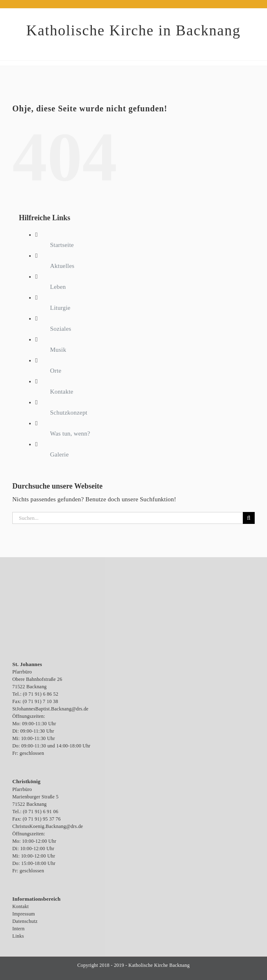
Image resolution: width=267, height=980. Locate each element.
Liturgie (60, 308)
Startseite (62, 245)
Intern (18, 929)
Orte (56, 371)
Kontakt (21, 906)
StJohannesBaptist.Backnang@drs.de (50, 709)
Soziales (61, 329)
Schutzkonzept (69, 413)
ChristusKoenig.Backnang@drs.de (48, 826)
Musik (58, 350)
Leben (58, 287)
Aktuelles (62, 266)
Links (18, 936)
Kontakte (62, 392)
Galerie (59, 454)
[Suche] (249, 518)
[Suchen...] (128, 518)
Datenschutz (25, 921)
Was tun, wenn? (70, 434)
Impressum (24, 914)
